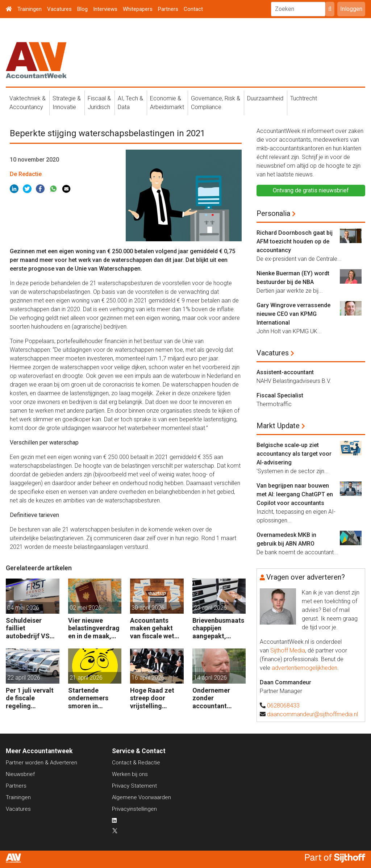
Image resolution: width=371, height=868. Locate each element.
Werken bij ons (130, 774)
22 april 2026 (24, 678)
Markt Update (278, 426)
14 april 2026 (210, 678)
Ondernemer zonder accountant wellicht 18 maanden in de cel (214, 698)
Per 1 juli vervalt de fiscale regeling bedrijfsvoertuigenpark (32, 698)
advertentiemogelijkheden (305, 668)
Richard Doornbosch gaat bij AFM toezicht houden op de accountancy (295, 241)
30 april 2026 (148, 608)
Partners (168, 9)
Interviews (105, 9)
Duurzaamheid (265, 98)
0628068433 (283, 706)
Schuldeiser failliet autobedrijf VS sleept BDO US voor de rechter (29, 628)
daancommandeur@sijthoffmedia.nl (312, 714)
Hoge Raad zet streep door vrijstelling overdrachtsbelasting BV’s (156, 698)
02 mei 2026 (86, 608)
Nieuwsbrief (20, 774)
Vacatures (59, 9)
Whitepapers (138, 9)
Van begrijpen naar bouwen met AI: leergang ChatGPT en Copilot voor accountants (295, 494)
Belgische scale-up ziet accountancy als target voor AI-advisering (294, 454)
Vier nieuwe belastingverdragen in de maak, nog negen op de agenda (94, 628)
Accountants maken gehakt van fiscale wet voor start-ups (152, 628)
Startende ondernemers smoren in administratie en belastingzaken (93, 698)
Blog (82, 9)
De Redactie (26, 174)
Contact (193, 9)
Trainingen (30, 9)
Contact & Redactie (136, 763)
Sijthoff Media (288, 650)
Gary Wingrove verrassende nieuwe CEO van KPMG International (293, 314)
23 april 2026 (210, 608)
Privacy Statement (134, 786)
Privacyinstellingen (134, 809)
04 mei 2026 (23, 608)
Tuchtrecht (304, 98)
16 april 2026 (148, 678)
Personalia (273, 213)
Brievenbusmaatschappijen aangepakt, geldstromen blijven (218, 628)
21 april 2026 (86, 678)
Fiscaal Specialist (280, 395)
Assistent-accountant (285, 372)
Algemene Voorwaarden (141, 797)
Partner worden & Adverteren (41, 763)
